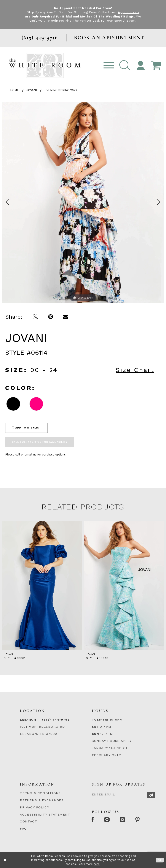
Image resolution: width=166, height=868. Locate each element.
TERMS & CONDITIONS (40, 793)
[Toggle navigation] (109, 66)
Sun (95, 734)
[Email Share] (66, 317)
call (18, 455)
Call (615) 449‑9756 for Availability (40, 442)
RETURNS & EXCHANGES (42, 800)
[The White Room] (45, 65)
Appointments (128, 12)
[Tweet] (35, 317)
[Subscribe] (151, 795)
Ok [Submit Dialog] (160, 860)
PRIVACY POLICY (34, 807)
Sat (95, 727)
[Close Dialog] (5, 860)
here (97, 864)
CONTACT (29, 821)
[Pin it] (51, 317)
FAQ (23, 828)
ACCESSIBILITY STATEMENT (45, 814)
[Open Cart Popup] (156, 66)
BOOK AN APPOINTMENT (109, 38)
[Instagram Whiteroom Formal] (108, 820)
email (28, 455)
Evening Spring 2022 (61, 90)
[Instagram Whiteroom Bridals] (125, 820)
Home (14, 90)
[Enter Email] (123, 794)
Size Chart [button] (135, 370)
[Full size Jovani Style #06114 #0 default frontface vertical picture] (83, 202)
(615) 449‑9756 (56, 719)
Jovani (32, 90)
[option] (83, 202)
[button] (125, 66)
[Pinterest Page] (141, 820)
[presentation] (42, 586)
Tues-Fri (100, 720)
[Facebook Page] (93, 820)
